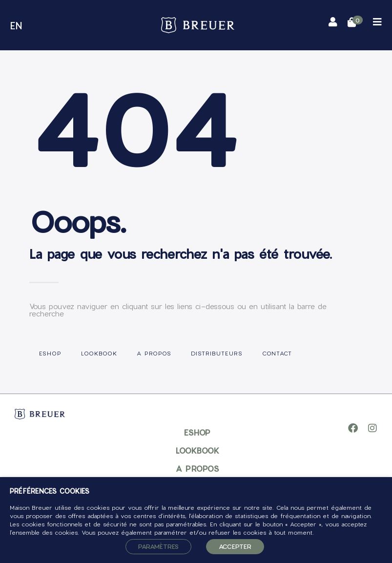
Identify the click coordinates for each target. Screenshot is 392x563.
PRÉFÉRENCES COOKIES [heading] (50, 491)
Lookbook (99, 353)
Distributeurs (217, 353)
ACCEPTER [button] (235, 546)
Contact (277, 353)
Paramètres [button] (158, 546)
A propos (154, 353)
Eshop (50, 353)
